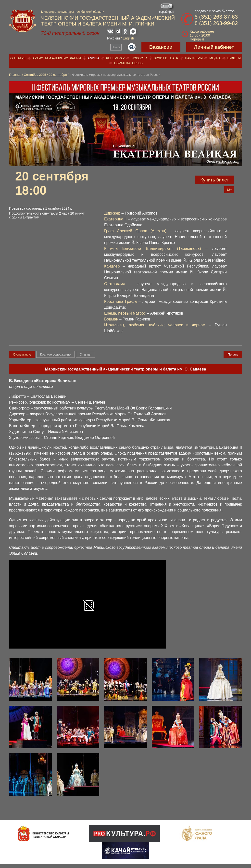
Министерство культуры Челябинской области (73, 12)
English (128, 38)
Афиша (93, 58)
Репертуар (115, 58)
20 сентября (58, 75)
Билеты (234, 58)
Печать (233, 354)
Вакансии (161, 47)
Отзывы (86, 354)
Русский (113, 38)
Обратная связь (129, 63)
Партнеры (194, 58)
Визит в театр (166, 58)
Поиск (116, 47)
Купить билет (215, 180)
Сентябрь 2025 (35, 75)
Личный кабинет (214, 47)
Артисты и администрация (57, 58)
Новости (139, 58)
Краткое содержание (55, 354)
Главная (15, 75)
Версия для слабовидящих (132, 47)
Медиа (215, 58)
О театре (18, 58)
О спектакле (22, 354)
